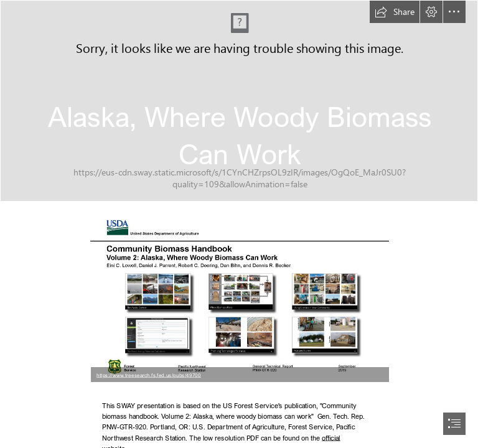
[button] (395, 12)
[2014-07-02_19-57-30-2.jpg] (239, 101)
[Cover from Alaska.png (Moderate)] (239, 297)
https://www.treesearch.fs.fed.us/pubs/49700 (149, 375)
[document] (239, 224)
